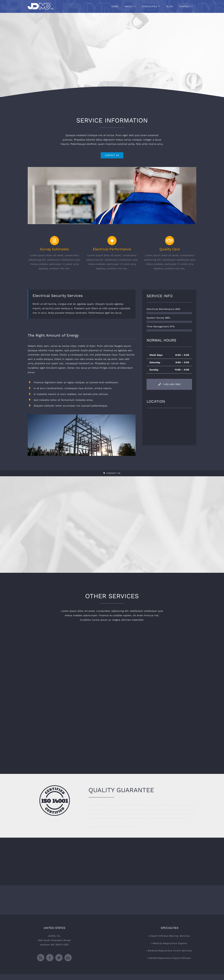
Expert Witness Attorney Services (170, 936)
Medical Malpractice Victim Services (170, 951)
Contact (185, 6)
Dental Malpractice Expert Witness (170, 958)
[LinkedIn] (68, 958)
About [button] (129, 6)
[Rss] (41, 958)
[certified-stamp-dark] (55, 786)
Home (115, 6)
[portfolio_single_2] (112, 168)
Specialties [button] (150, 6)
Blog (170, 6)
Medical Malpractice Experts (170, 943)
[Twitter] (59, 958)
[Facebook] (50, 958)
